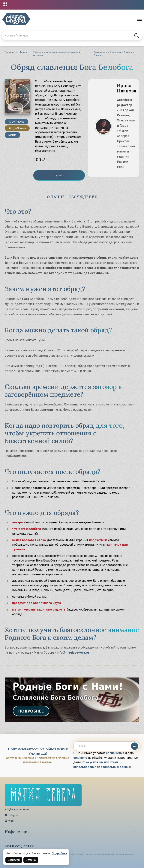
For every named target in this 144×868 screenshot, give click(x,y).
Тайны (24, 52)
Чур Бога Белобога (27, 528)
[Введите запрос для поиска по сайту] (62, 36)
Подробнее (60, 853)
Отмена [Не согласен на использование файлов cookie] (31, 860)
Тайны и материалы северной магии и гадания (57, 54)
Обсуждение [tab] (83, 197)
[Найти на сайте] (136, 36)
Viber (10, 821)
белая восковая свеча (29, 540)
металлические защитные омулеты (39, 609)
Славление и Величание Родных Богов (114, 54)
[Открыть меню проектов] (5, 4)
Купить (59, 175)
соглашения (115, 753)
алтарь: (18, 522)
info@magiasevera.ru (73, 652)
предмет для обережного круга (37, 603)
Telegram (12, 815)
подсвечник (98, 540)
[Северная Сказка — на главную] (16, 19)
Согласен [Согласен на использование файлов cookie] (14, 860)
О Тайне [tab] (55, 197)
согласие (80, 757)
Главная (9, 52)
